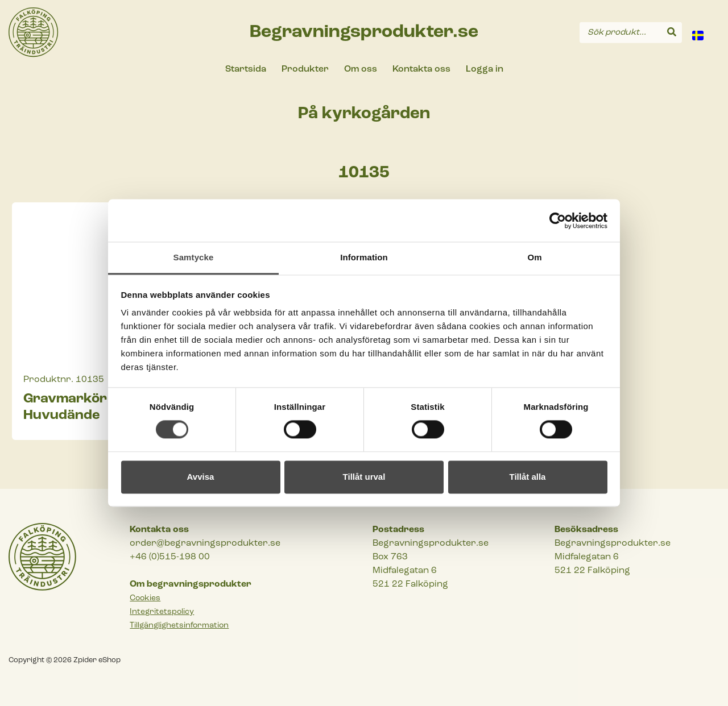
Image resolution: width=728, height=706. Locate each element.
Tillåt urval (364, 477)
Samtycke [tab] (194, 257)
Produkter (305, 69)
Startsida (246, 69)
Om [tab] (534, 257)
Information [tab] (364, 257)
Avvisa (201, 477)
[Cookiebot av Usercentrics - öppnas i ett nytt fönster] (558, 221)
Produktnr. (48, 380)
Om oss (361, 69)
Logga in (485, 69)
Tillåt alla (528, 477)
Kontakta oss (421, 69)
